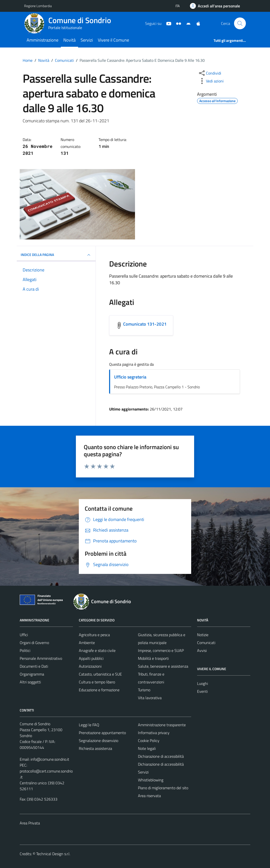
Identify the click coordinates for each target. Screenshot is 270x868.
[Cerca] (240, 23)
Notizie (203, 635)
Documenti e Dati (34, 666)
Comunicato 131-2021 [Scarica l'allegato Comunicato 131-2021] (145, 324)
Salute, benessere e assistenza (163, 666)
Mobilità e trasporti (153, 658)
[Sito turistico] (177, 23)
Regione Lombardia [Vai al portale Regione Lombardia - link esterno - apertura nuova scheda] (38, 6)
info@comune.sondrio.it (50, 759)
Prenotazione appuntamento (102, 733)
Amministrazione (42, 40)
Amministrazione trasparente (162, 725)
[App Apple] (196, 23)
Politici (25, 650)
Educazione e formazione (99, 690)
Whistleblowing (151, 780)
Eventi (202, 691)
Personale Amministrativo (41, 658)
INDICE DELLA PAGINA (56, 255)
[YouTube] (167, 23)
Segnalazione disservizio (99, 741)
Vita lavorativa (150, 698)
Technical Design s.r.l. (53, 854)
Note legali (147, 748)
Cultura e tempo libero (97, 682)
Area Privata (30, 823)
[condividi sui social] (210, 73)
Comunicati (206, 643)
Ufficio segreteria (130, 377)
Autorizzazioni (90, 666)
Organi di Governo (34, 643)
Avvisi (202, 650)
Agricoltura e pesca (94, 635)
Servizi (87, 40)
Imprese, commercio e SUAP (161, 650)
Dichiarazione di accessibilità (161, 756)
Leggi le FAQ (89, 725)
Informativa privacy (154, 733)
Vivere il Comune (113, 40)
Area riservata (149, 796)
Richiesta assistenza (95, 748)
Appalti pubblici (91, 658)
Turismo (144, 690)
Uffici (24, 635)
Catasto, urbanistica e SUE (100, 674)
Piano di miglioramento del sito (163, 788)
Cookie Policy (149, 741)
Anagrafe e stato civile (97, 650)
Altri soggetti (30, 682)
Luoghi (202, 683)
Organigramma (32, 674)
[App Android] (186, 23)
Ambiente (87, 643)
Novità (69, 40)
